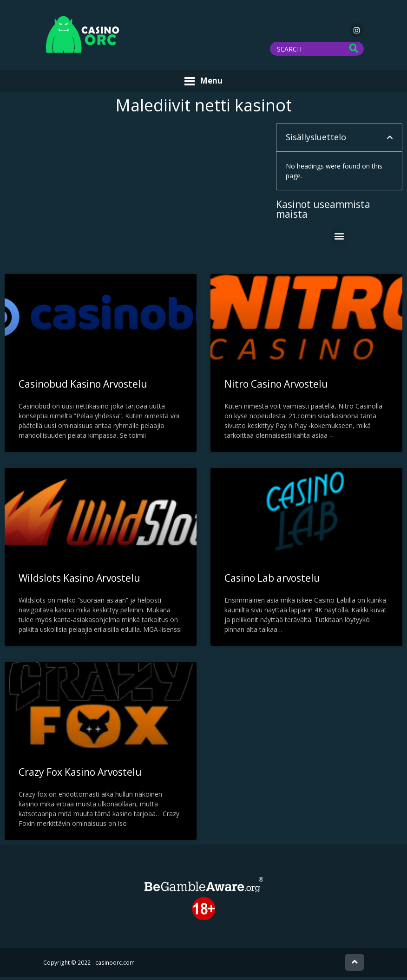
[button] (390, 140)
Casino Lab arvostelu (272, 580)
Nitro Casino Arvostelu (276, 386)
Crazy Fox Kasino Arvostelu (80, 774)
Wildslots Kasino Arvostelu (79, 580)
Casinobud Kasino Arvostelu (83, 386)
